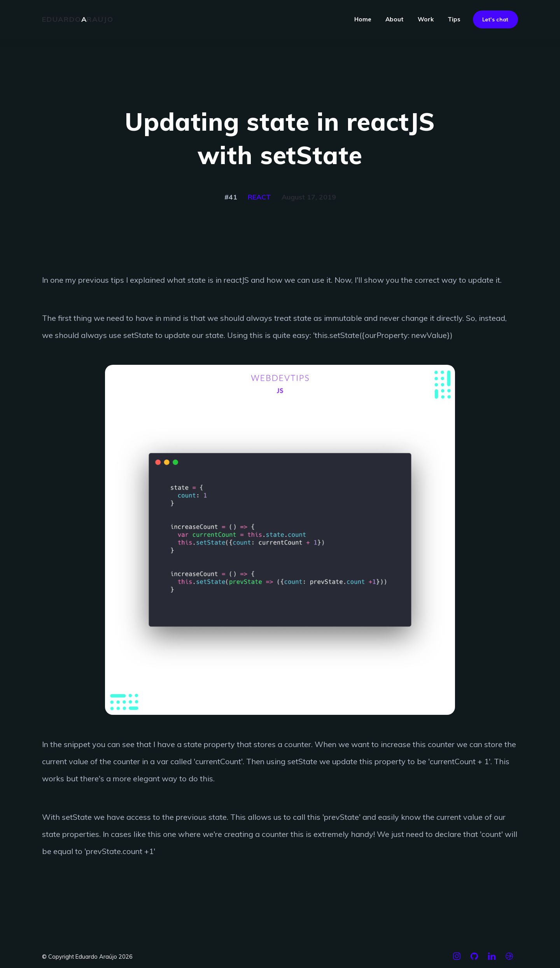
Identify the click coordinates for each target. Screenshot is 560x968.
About (395, 19)
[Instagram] (457, 959)
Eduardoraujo (78, 19)
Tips (454, 19)
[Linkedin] (492, 959)
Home (363, 19)
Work (426, 19)
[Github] (474, 959)
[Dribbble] (509, 959)
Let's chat (495, 19)
